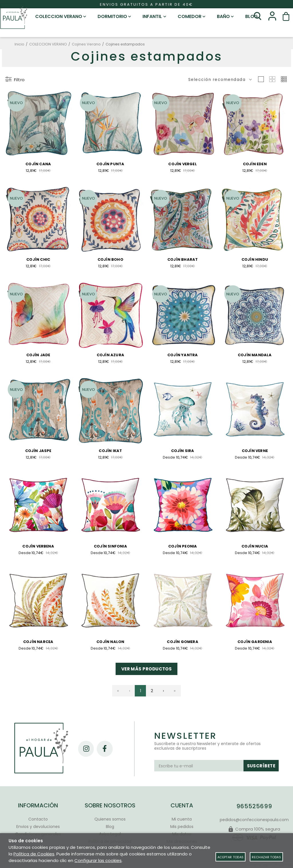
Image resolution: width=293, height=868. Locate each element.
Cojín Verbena (38, 549)
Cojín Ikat (110, 453)
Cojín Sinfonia (110, 549)
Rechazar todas (266, 857)
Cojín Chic (38, 260)
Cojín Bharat (183, 260)
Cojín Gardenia (255, 645)
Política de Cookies (34, 854)
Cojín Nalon (110, 645)
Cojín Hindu (255, 260)
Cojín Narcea (38, 645)
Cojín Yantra (183, 356)
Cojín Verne (255, 452)
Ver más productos (147, 673)
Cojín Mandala (255, 356)
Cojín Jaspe (38, 453)
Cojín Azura (110, 356)
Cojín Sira (183, 452)
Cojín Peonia (183, 549)
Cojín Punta (110, 164)
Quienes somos (110, 819)
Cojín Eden (255, 164)
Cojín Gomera (182, 645)
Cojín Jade (38, 356)
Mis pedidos (182, 827)
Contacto (38, 819)
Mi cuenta (182, 819)
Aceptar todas (230, 857)
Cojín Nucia (255, 549)
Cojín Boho (110, 260)
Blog (110, 827)
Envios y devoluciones (38, 827)
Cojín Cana (38, 164)
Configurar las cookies (98, 860)
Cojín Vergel (182, 164)
